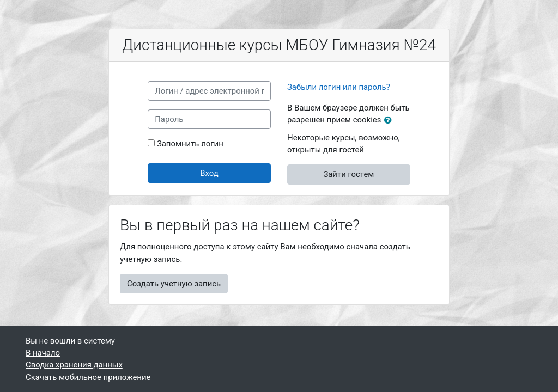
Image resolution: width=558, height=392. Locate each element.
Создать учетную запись (174, 284)
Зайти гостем (348, 174)
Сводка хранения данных (74, 365)
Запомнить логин (190, 144)
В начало (43, 353)
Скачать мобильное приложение (88, 377)
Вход (209, 173)
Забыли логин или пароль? (339, 87)
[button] (390, 120)
